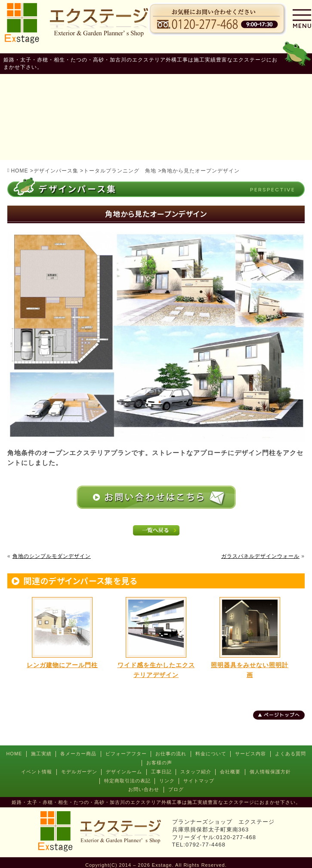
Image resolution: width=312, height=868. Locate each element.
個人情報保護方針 (270, 772)
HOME (14, 754)
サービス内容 (250, 754)
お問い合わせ (144, 789)
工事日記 (161, 772)
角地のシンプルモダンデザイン (52, 556)
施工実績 (41, 754)
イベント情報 (37, 772)
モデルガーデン (79, 772)
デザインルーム (124, 772)
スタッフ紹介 (196, 772)
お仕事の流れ (171, 754)
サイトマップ (199, 781)
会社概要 (230, 772)
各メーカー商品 (78, 754)
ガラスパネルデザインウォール (260, 556)
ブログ (176, 789)
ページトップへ (282, 715)
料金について (211, 754)
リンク (167, 781)
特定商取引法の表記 (127, 781)
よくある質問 (290, 754)
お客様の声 (159, 763)
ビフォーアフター (126, 754)
